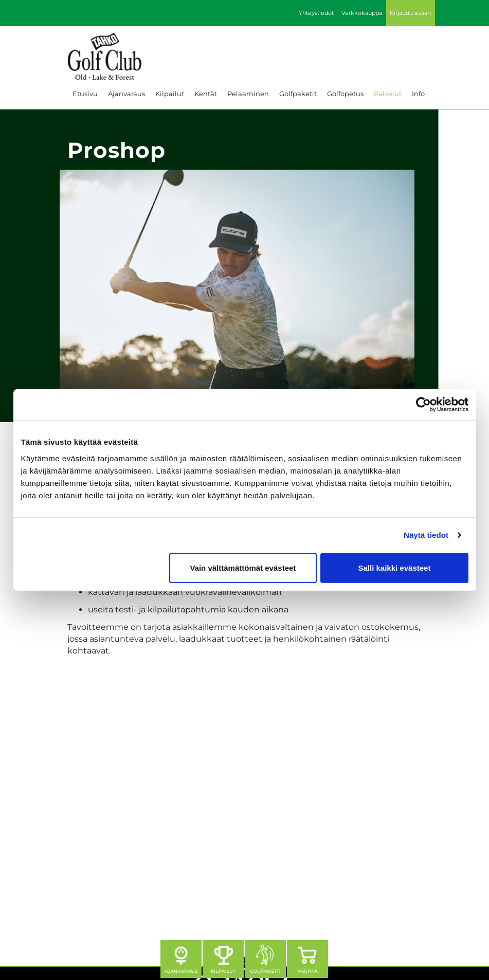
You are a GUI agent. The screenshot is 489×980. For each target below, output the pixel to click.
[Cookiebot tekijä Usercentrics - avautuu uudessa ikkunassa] (423, 405)
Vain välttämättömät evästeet (243, 567)
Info (418, 94)
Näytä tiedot (426, 535)
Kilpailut (170, 94)
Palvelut (388, 94)
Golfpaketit (298, 94)
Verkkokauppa (362, 13)
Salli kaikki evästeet (394, 567)
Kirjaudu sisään (410, 13)
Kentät (206, 94)
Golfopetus (345, 94)
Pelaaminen (248, 94)
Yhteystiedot (316, 13)
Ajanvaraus (126, 94)
